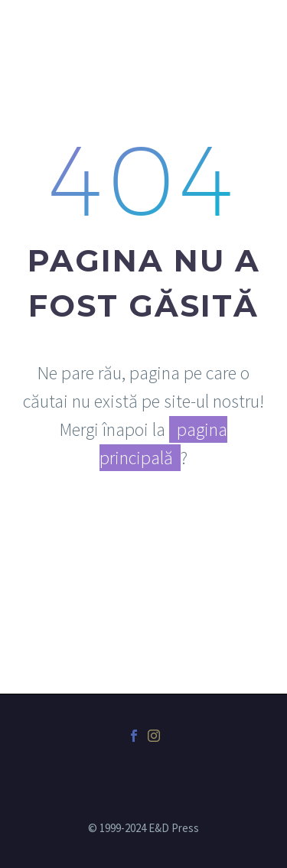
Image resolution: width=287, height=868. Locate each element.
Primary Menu (257, 23)
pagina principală (163, 444)
